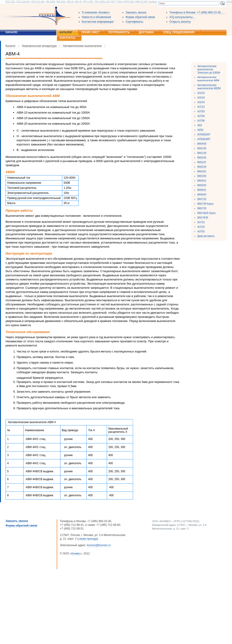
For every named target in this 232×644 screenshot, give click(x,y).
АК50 (200, 130)
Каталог (66, 32)
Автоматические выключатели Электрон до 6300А (209, 69)
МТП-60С (129, 2)
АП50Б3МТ (204, 139)
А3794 (201, 116)
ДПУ (113, 2)
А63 (200, 125)
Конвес (76, 554)
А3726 (201, 227)
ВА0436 (202, 144)
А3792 (201, 231)
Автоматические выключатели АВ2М (209, 87)
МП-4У (78, 2)
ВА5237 (202, 162)
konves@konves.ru (99, 545)
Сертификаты (135, 22)
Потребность (119, 32)
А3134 (201, 97)
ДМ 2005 (51, 2)
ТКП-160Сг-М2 (102, 2)
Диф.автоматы (206, 236)
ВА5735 (202, 199)
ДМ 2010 (61, 2)
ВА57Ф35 (203, 217)
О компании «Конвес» (96, 12)
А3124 (201, 93)
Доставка (146, 32)
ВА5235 (202, 157)
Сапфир (152, 2)
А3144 (201, 102)
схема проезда (88, 539)
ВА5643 (202, 194)
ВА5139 (202, 153)
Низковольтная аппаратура (39, 46)
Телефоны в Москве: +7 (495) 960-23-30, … (197, 12)
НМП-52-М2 (141, 2)
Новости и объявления (97, 17)
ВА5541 (202, 181)
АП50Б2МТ (204, 134)
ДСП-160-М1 (23, 2)
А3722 (201, 107)
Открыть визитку (180, 22)
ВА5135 (202, 148)
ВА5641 (202, 190)
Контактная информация (98, 22)
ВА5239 (202, 167)
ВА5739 (202, 208)
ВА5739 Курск (205, 204)
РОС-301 (10, 2)
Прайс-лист (90, 32)
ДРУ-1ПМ (88, 2)
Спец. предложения (179, 32)
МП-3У (70, 2)
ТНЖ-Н (120, 2)
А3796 (201, 120)
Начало (11, 32)
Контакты (67, 38)
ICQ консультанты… (182, 17)
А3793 (201, 111)
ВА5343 (202, 176)
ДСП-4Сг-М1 (38, 2)
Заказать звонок (136, 12)
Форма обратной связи (140, 17)
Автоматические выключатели (82, 46)
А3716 (201, 222)
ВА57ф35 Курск (207, 213)
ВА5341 (202, 171)
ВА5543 (202, 185)
